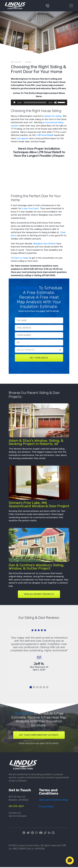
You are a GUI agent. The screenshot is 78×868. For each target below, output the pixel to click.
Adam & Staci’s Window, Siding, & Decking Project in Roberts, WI (36, 442)
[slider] (35, 102)
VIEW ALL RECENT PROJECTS (39, 594)
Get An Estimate (17, 816)
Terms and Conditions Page (54, 800)
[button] (70, 860)
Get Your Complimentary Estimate (39, 735)
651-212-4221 (16, 806)
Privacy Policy (46, 807)
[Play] (15, 102)
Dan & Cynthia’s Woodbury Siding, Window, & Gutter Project (36, 567)
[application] (39, 102)
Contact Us (27, 288)
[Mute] (55, 102)
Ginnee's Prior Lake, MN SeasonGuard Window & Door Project (39, 504)
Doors (28, 62)
